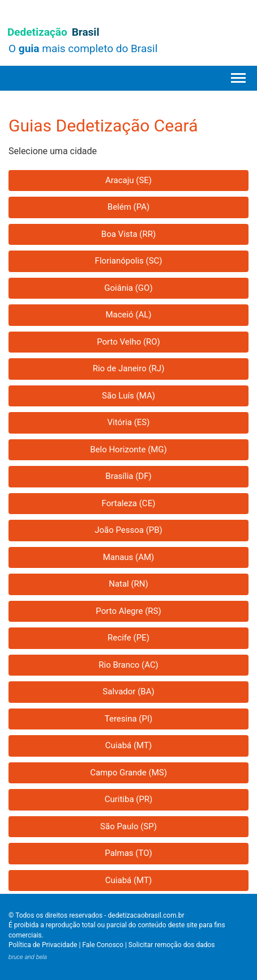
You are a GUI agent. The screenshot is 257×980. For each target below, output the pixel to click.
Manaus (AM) (129, 557)
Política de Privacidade (43, 945)
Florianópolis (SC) (129, 261)
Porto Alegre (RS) (128, 611)
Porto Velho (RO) (128, 342)
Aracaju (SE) (128, 180)
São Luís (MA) (128, 396)
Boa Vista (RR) (128, 234)
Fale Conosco (103, 945)
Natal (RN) (128, 584)
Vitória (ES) (129, 422)
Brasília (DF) (128, 476)
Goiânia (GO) (128, 288)
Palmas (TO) (128, 853)
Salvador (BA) (128, 691)
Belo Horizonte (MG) (128, 449)
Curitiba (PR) (129, 799)
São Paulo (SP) (128, 826)
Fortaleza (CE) (129, 503)
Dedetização (53, 32)
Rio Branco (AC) (128, 665)
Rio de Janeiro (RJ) (129, 368)
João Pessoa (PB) (128, 530)
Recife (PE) (128, 638)
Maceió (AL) (128, 315)
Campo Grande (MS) (128, 773)
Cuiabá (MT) (128, 745)
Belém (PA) (128, 207)
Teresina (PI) (129, 719)
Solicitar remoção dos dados (172, 945)
